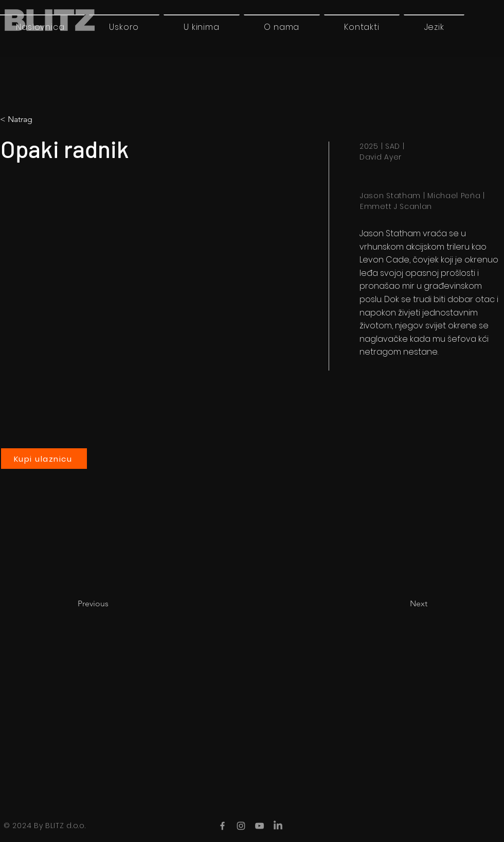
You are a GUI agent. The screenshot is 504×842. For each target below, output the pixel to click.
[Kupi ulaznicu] (44, 459)
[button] (434, 27)
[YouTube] (259, 826)
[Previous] (112, 604)
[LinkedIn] (278, 826)
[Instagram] (241, 826)
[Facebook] (222, 826)
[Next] (402, 604)
